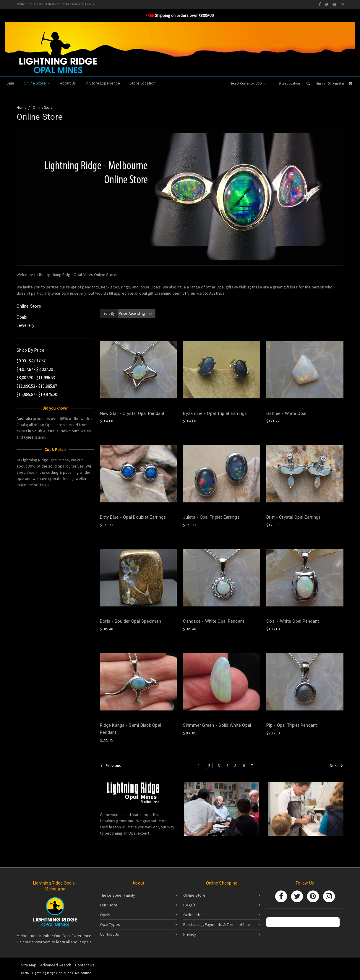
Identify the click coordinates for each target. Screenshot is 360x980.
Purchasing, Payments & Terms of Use (217, 924)
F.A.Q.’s (189, 905)
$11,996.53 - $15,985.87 (37, 386)
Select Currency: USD (248, 83)
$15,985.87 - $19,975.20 (37, 394)
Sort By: (110, 313)
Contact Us (110, 934)
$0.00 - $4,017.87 (31, 361)
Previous (111, 766)
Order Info (192, 915)
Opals (22, 317)
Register (338, 83)
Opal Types (110, 924)
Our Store (109, 905)
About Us (68, 83)
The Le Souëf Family (117, 895)
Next (337, 766)
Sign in (321, 83)
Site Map (29, 965)
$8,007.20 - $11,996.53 (36, 378)
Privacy (190, 934)
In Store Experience (103, 83)
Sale (10, 83)
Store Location (289, 83)
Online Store (37, 83)
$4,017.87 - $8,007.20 (35, 369)
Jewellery (25, 325)
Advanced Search (56, 965)
